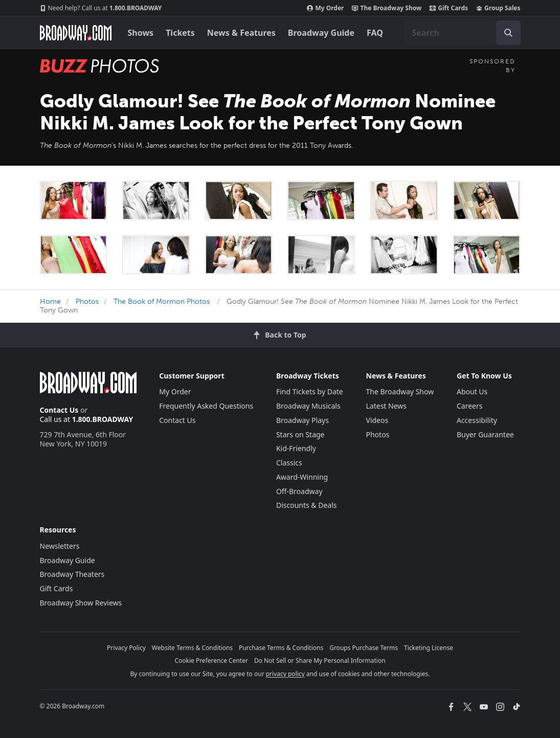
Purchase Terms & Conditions (281, 648)
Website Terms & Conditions (192, 648)
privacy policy (285, 674)
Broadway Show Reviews (81, 603)
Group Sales (498, 8)
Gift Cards (449, 8)
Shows (141, 33)
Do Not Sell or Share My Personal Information (320, 661)
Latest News (387, 406)
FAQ (375, 33)
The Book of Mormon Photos (162, 301)
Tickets (180, 33)
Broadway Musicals (308, 406)
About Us (472, 392)
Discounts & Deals (307, 505)
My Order (325, 8)
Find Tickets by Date (310, 392)
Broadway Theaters (72, 574)
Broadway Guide (321, 33)
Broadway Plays (303, 420)
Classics (289, 463)
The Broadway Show (387, 8)
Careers (469, 406)
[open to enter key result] (508, 33)
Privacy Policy (126, 648)
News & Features (241, 33)
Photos (87, 301)
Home (50, 301)
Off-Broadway (299, 491)
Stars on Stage (300, 434)
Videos (377, 420)
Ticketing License (429, 648)
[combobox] (462, 33)
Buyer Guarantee (485, 434)
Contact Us (59, 410)
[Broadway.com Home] (76, 33)
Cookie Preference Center (211, 661)
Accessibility (477, 420)
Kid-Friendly (296, 448)
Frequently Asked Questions (206, 406)
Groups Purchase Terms (364, 648)
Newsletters (60, 546)
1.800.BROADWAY (101, 8)
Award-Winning (302, 477)
